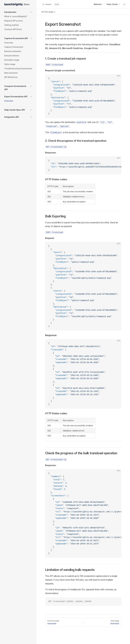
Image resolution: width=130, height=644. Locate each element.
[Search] (51, 4)
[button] (18, 12)
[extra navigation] (124, 4)
